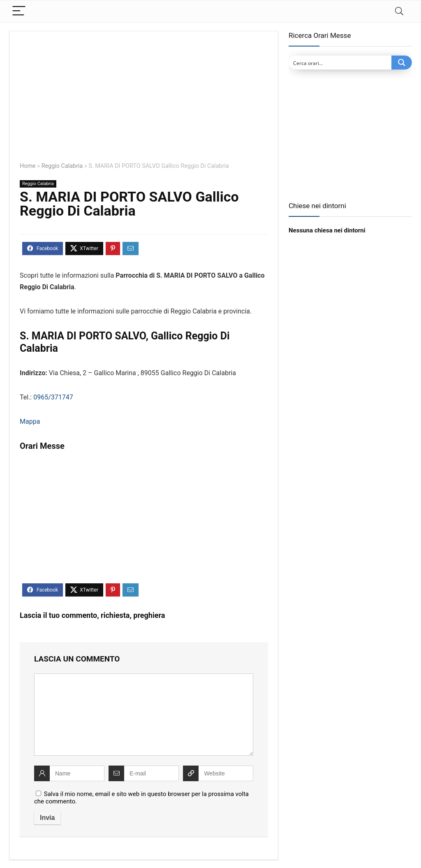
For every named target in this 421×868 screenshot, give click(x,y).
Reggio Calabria (62, 166)
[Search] (399, 11)
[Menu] (19, 11)
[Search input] (340, 63)
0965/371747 (53, 397)
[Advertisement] (144, 102)
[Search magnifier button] (402, 63)
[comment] (144, 715)
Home (28, 166)
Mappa (30, 421)
